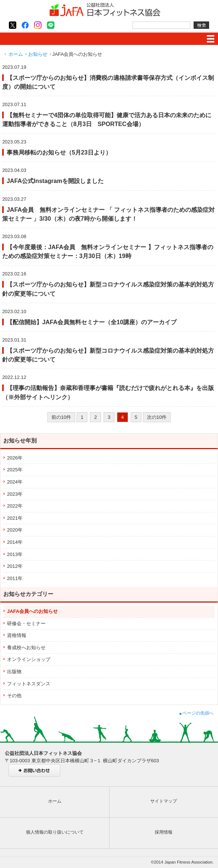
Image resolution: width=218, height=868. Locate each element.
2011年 (15, 578)
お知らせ (38, 54)
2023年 (15, 494)
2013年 (15, 554)
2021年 (15, 518)
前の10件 (61, 417)
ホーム (16, 54)
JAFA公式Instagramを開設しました (55, 181)
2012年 (15, 566)
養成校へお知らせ (26, 647)
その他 (14, 696)
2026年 (15, 458)
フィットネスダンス (29, 684)
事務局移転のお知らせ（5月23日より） (59, 152)
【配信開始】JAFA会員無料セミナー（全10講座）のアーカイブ (92, 322)
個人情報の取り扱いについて (55, 832)
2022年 (15, 506)
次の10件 (157, 417)
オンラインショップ (29, 659)
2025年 (15, 470)
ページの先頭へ (197, 713)
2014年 (15, 542)
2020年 (15, 530)
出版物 (14, 672)
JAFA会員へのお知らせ (32, 611)
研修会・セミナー (26, 623)
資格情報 (17, 635)
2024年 (15, 482)
